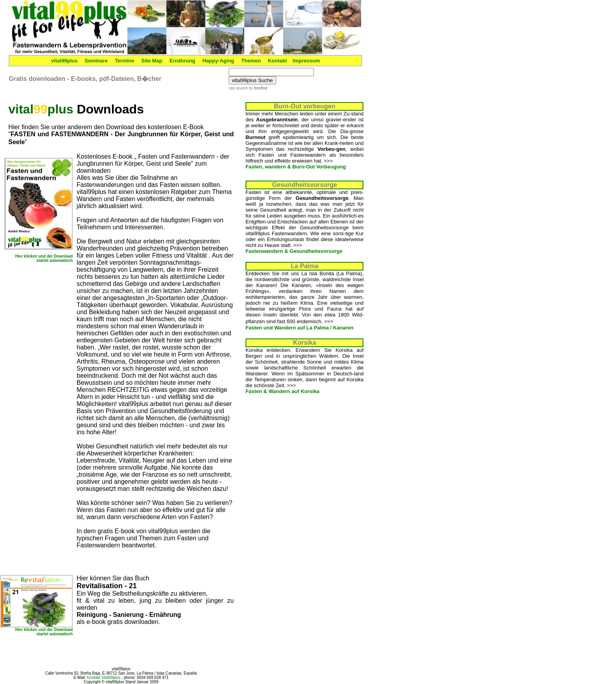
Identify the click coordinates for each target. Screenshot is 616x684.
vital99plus (64, 61)
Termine (125, 61)
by (258, 88)
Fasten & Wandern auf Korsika (282, 391)
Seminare (96, 61)
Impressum (306, 61)
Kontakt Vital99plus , (105, 678)
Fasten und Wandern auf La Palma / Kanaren (300, 328)
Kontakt (277, 61)
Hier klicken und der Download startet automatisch (44, 258)
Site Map (152, 61)
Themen (251, 61)
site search (238, 88)
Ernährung (182, 61)
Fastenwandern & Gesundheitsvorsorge (294, 251)
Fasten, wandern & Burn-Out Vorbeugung (296, 167)
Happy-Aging (218, 61)
